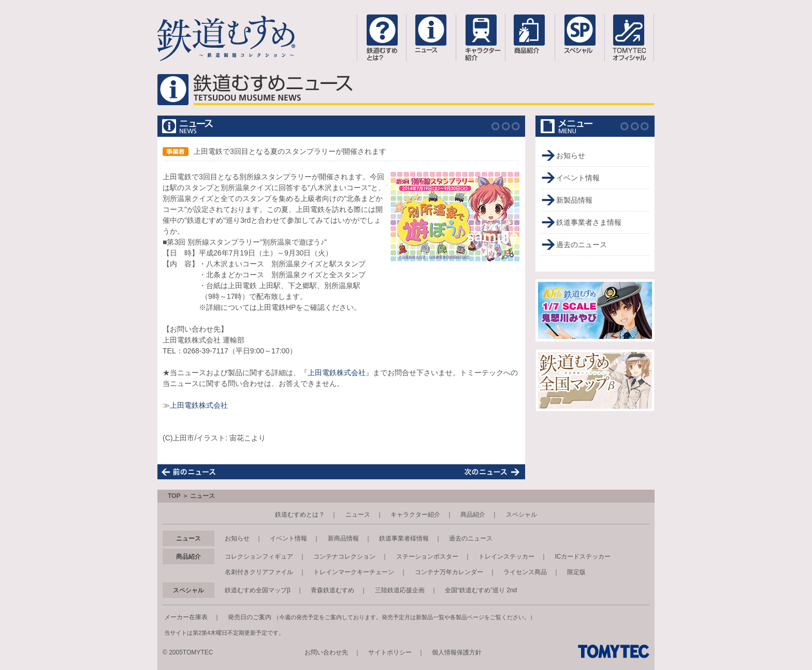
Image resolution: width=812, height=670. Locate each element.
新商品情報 (343, 538)
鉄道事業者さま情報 (589, 222)
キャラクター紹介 (415, 515)
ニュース (358, 515)
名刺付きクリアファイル (259, 572)
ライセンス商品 (525, 572)
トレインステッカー (506, 557)
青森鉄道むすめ (332, 590)
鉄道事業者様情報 (404, 538)
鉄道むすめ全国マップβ (258, 590)
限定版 (576, 572)
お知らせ (571, 155)
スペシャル (521, 515)
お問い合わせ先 (326, 652)
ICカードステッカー (583, 557)
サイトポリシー (390, 652)
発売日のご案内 (250, 617)
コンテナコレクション (344, 557)
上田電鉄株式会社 (337, 373)
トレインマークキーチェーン (354, 572)
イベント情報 (578, 178)
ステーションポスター (427, 557)
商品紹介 (473, 515)
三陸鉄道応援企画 (400, 590)
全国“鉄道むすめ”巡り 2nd (481, 590)
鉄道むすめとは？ (300, 515)
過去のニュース (582, 245)
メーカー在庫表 (186, 617)
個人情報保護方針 (457, 652)
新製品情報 (574, 200)
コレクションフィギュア (259, 557)
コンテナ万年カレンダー (449, 572)
